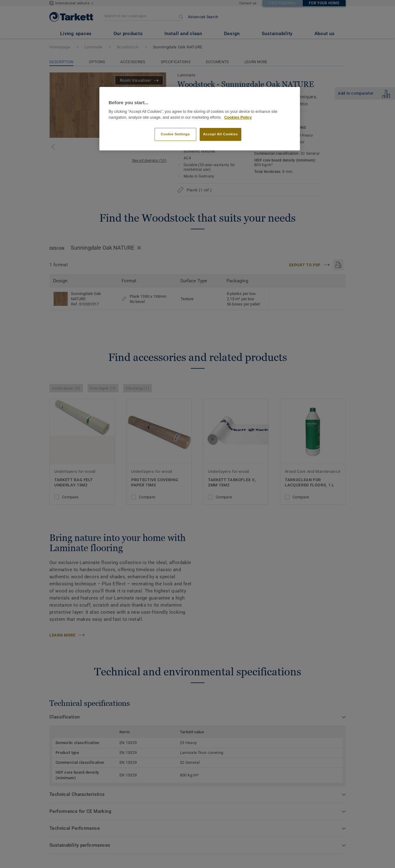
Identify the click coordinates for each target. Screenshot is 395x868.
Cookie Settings (175, 134)
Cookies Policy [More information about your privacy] (238, 117)
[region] (200, 119)
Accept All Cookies (220, 134)
